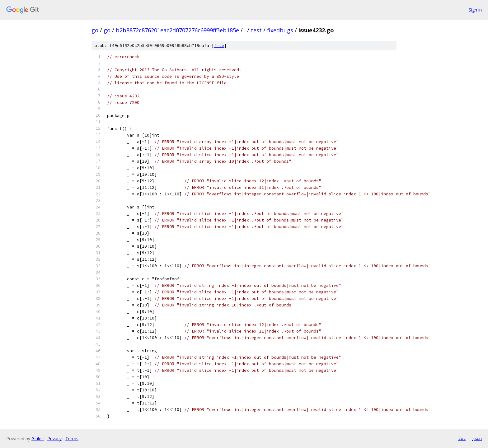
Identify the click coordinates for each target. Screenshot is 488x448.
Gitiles (38, 439)
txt (462, 438)
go (95, 30)
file (219, 46)
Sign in (475, 10)
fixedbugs (280, 30)
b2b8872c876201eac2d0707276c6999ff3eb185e (177, 30)
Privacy (54, 439)
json (477, 438)
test (256, 30)
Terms (72, 439)
